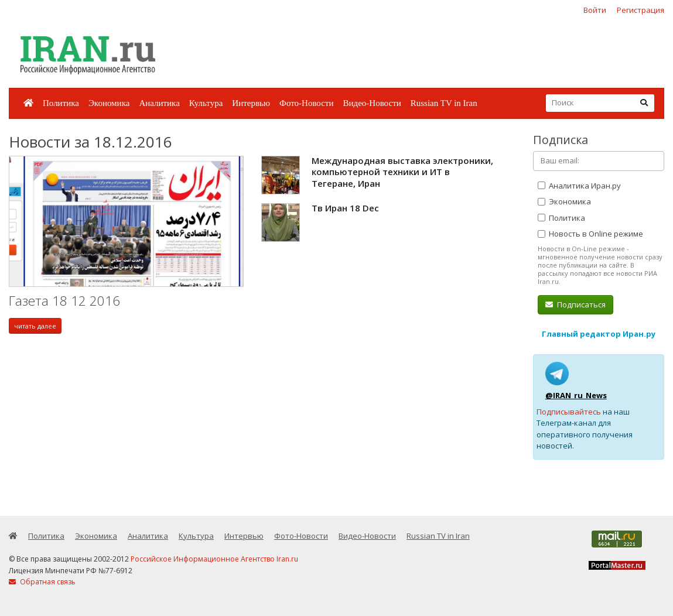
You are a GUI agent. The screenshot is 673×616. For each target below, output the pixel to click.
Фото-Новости (306, 103)
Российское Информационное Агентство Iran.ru (214, 559)
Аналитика (159, 103)
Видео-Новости (372, 103)
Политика (61, 103)
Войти (595, 10)
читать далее (35, 326)
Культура (206, 103)
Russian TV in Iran (444, 103)
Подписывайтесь (569, 412)
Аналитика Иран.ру (579, 186)
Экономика (109, 103)
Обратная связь (42, 582)
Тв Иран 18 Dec (345, 208)
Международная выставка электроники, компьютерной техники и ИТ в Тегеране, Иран (402, 172)
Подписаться (575, 304)
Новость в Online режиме (590, 234)
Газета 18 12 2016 (64, 301)
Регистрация (640, 10)
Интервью (251, 103)
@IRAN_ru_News (576, 395)
